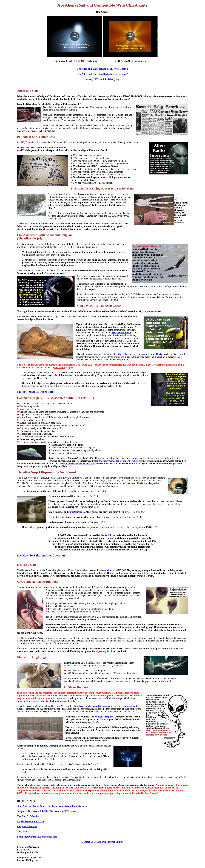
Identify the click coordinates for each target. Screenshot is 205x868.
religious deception (104, 717)
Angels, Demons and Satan (30, 821)
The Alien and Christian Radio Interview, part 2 (102, 74)
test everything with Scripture (87, 727)
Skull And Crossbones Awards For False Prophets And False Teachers (52, 806)
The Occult (23, 832)
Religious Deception (27, 827)
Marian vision (106, 461)
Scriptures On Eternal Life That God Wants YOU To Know (47, 811)
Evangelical (23, 847)
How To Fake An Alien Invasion (44, 555)
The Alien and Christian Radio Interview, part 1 (102, 69)
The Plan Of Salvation (28, 816)
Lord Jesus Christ (134, 483)
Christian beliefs (121, 354)
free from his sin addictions (93, 706)
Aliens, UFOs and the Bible (100, 79)
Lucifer (80, 360)
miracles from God (78, 512)
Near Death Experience (126, 461)
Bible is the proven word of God (79, 464)
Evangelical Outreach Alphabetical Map (37, 837)
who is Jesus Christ (153, 354)
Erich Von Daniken (121, 333)
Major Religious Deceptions (36, 392)
